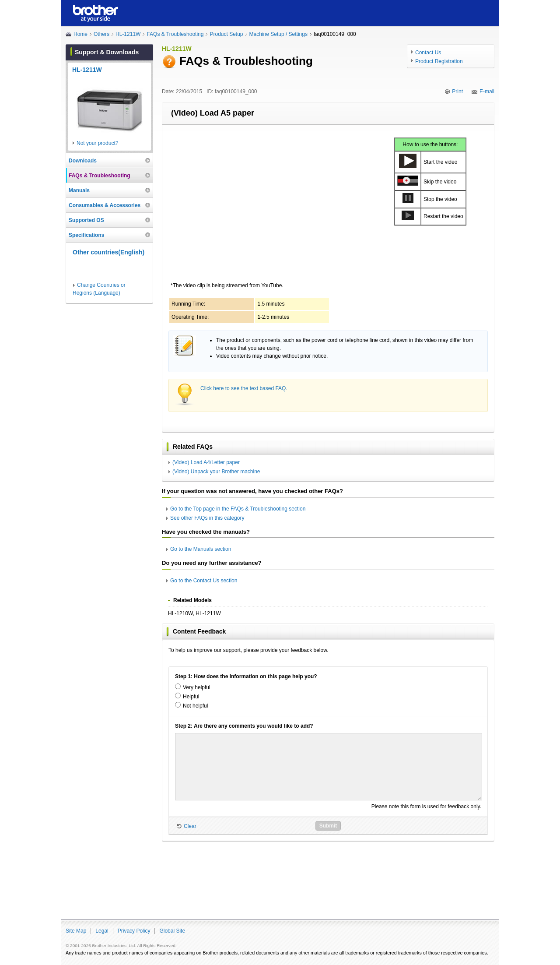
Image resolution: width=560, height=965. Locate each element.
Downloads (83, 161)
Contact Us (428, 53)
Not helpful (195, 706)
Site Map (76, 931)
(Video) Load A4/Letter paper (206, 462)
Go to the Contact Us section (204, 581)
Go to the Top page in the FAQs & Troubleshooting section (238, 509)
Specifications (86, 235)
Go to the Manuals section (201, 549)
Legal (102, 931)
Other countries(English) (108, 252)
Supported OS (86, 220)
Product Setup (226, 34)
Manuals (79, 190)
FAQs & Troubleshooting (175, 34)
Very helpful (197, 687)
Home (80, 34)
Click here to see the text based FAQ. (244, 388)
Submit (328, 826)
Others (101, 34)
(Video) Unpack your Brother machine (216, 472)
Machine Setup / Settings (278, 34)
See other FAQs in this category (207, 518)
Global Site (172, 931)
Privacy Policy (134, 931)
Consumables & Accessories (105, 205)
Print (457, 92)
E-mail (487, 92)
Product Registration (439, 61)
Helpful (191, 697)
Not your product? (97, 143)
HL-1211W (128, 34)
